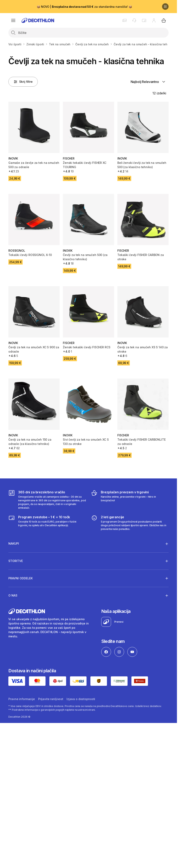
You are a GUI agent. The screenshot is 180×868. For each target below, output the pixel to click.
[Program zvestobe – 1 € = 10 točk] (47, 523)
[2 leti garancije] (130, 523)
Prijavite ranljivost (51, 699)
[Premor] (165, 7)
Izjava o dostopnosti (81, 699)
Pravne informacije (22, 699)
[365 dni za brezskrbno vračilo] (47, 500)
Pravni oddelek (21, 578)
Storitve (16, 561)
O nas (13, 595)
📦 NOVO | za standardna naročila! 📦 (84, 7)
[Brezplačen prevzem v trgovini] (130, 500)
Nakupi (14, 544)
